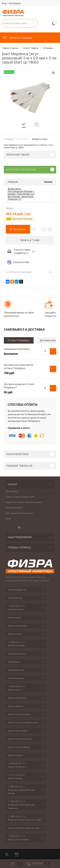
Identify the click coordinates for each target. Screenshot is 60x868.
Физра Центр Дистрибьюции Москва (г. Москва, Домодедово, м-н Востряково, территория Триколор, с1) (21, 194)
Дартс (8, 519)
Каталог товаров (17, 38)
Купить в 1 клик (30, 240)
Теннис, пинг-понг (14, 508)
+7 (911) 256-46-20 (16, 775)
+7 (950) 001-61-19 (16, 606)
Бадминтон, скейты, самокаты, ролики (24, 502)
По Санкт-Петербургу (19, 340)
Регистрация (15, 3)
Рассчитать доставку (19, 272)
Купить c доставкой (53, 351)
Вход (4, 3)
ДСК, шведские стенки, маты (19, 513)
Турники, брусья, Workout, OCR (20, 497)
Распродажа (12, 491)
